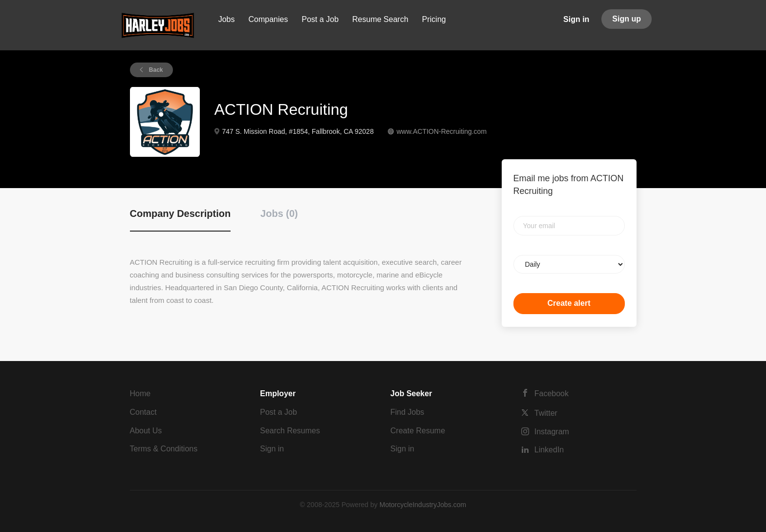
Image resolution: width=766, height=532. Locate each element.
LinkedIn (549, 450)
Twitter (546, 413)
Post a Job (278, 412)
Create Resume (418, 431)
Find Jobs (407, 412)
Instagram (552, 432)
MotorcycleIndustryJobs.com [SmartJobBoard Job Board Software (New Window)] (423, 505)
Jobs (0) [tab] (279, 213)
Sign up (627, 19)
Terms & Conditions (164, 449)
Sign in (576, 19)
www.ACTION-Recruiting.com (442, 131)
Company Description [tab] (181, 213)
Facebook (552, 394)
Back (155, 70)
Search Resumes (290, 431)
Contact (143, 412)
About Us (146, 431)
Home (140, 394)
